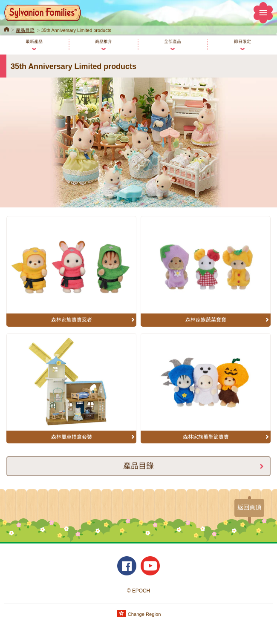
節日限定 (242, 42)
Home (7, 29)
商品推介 (104, 42)
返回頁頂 (249, 507)
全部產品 (173, 42)
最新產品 (34, 42)
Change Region (139, 614)
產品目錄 (25, 30)
